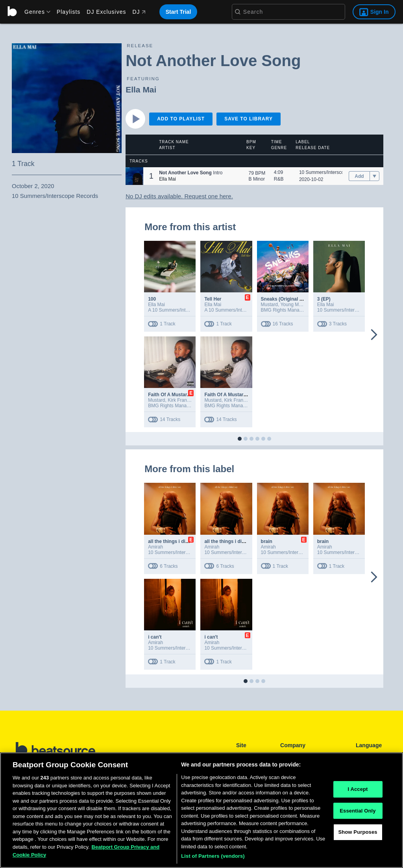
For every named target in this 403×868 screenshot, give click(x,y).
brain (267, 541)
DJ (139, 12)
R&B (279, 179)
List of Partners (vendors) (213, 856)
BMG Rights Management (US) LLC (299, 310)
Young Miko (292, 305)
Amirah (155, 547)
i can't (155, 637)
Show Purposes (358, 832)
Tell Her (213, 299)
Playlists (68, 12)
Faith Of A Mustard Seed (175, 395)
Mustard (269, 305)
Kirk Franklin (181, 400)
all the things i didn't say (176, 541)
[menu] (35, 12)
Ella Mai (141, 90)
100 (152, 299)
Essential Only (358, 811)
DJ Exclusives (106, 12)
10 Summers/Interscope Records (334, 172)
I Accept (358, 789)
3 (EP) (324, 299)
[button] (134, 176)
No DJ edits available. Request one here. (179, 196)
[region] (201, 810)
